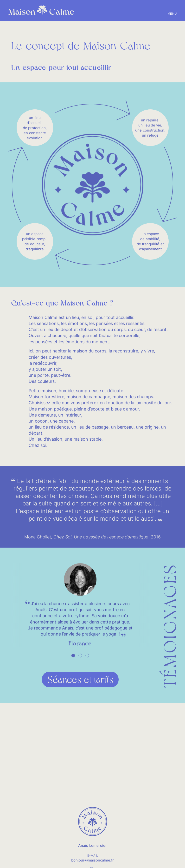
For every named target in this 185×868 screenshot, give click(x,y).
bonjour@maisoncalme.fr (92, 860)
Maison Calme (42, 11)
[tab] (73, 656)
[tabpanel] (80, 605)
